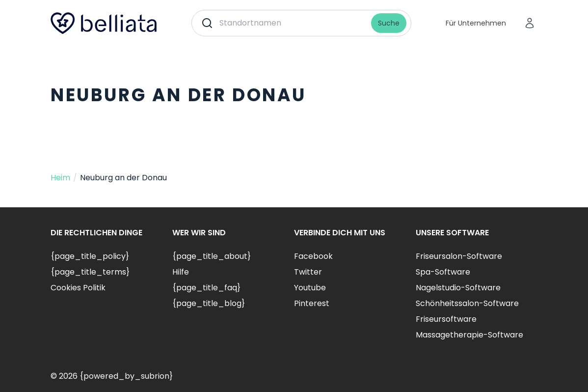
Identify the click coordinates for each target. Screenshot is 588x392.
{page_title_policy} (90, 256)
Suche (389, 23)
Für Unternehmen (476, 23)
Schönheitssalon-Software (467, 303)
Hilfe (181, 272)
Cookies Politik (78, 288)
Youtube (310, 288)
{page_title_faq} (206, 288)
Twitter (308, 272)
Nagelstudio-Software (458, 288)
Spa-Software (443, 272)
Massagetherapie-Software (469, 335)
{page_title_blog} (209, 303)
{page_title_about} (212, 256)
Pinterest (312, 303)
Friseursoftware (446, 319)
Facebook (313, 256)
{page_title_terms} (90, 272)
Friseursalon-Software (459, 256)
